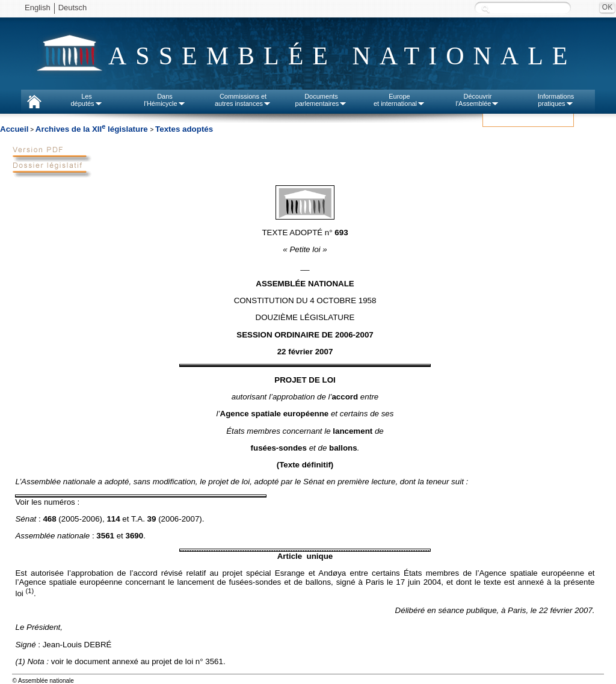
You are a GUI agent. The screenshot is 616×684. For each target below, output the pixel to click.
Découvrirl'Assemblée (478, 100)
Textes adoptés (184, 129)
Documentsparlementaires (322, 100)
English (38, 8)
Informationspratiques (556, 100)
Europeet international (399, 100)
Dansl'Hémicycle (165, 100)
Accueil (14, 129)
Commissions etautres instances (243, 100)
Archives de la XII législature (93, 129)
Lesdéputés (86, 100)
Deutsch (73, 8)
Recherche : (485, 9)
